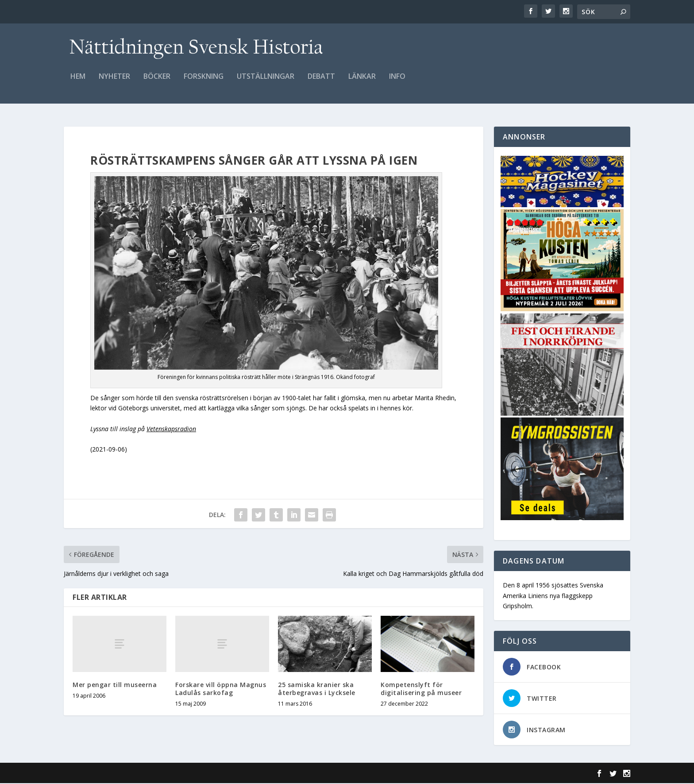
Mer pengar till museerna (115, 685)
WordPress (208, 774)
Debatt (321, 83)
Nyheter (114, 83)
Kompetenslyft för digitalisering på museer (421, 689)
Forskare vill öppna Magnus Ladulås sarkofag (221, 689)
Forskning (204, 83)
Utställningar (266, 83)
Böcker (157, 83)
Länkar (362, 83)
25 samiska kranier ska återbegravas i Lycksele (317, 689)
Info (397, 83)
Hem (78, 83)
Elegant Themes (125, 774)
